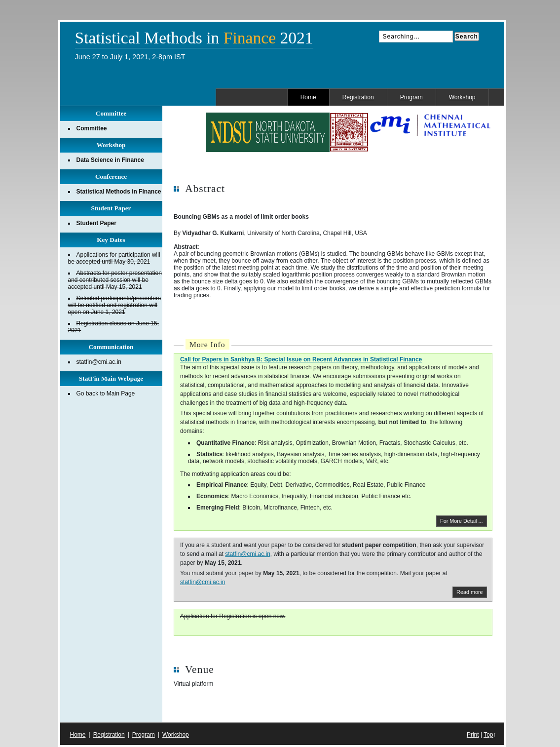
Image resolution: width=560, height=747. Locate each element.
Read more (469, 592)
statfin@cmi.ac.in (248, 554)
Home (308, 97)
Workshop (462, 97)
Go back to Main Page (106, 393)
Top (488, 735)
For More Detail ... (461, 521)
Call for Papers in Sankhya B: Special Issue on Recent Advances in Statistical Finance (301, 359)
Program (411, 97)
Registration (358, 97)
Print (473, 735)
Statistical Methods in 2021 (194, 38)
